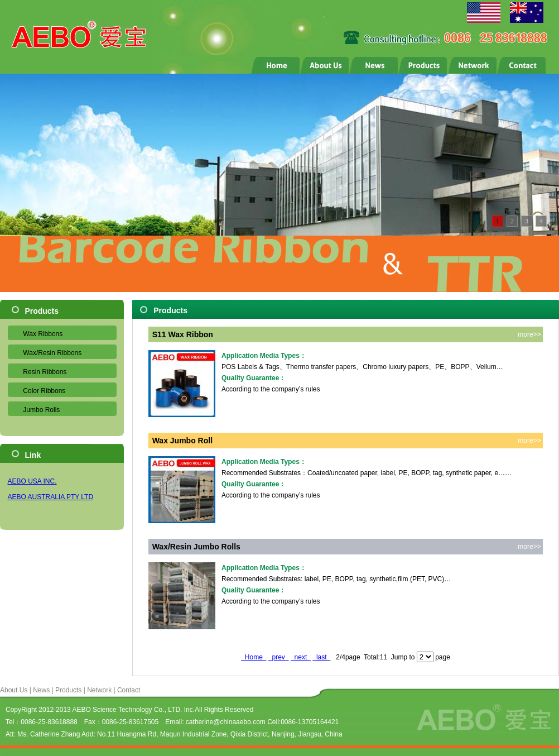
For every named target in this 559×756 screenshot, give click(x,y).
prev (279, 657)
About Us (14, 690)
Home (254, 657)
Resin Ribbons (45, 372)
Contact (129, 690)
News (41, 690)
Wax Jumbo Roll (182, 441)
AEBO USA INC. (32, 481)
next (301, 657)
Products (68, 690)
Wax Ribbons (43, 334)
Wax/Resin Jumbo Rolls (196, 547)
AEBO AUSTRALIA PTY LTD (51, 497)
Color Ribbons (44, 391)
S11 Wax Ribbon (183, 334)
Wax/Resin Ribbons (52, 353)
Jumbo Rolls (41, 410)
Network (99, 690)
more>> (529, 334)
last (321, 657)
